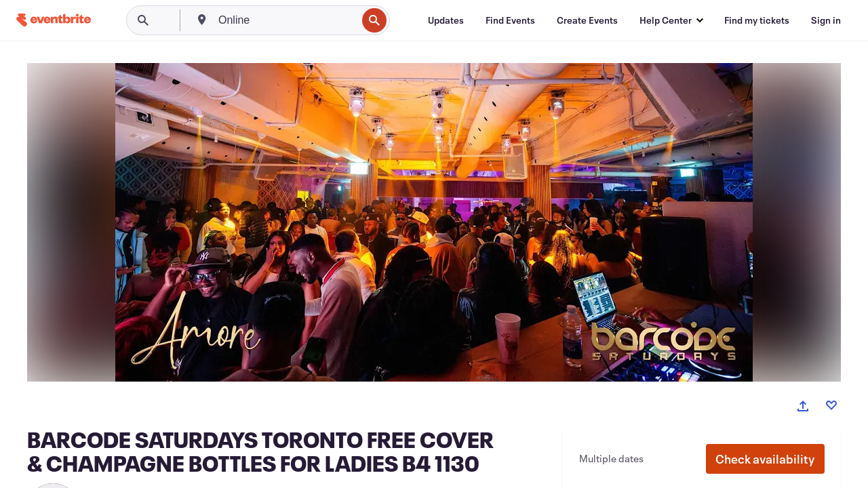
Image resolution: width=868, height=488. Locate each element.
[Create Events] (587, 20)
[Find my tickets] (757, 20)
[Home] (54, 20)
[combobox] (286, 20)
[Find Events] (510, 20)
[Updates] (446, 20)
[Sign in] (826, 20)
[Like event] (831, 405)
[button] (765, 459)
